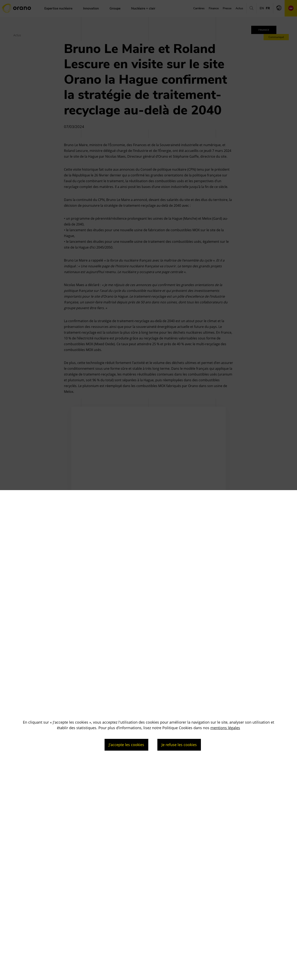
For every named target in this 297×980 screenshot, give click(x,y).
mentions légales (225, 728)
